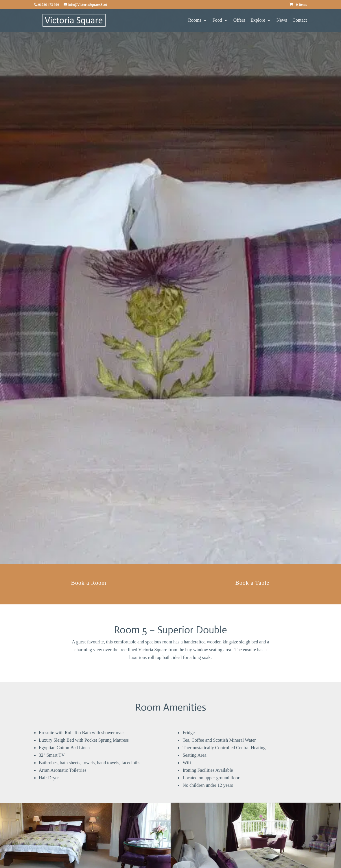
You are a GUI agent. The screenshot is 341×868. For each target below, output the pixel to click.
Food (217, 20)
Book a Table (252, 583)
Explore (258, 20)
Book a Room (89, 583)
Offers (239, 20)
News (282, 20)
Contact (300, 20)
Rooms (195, 20)
